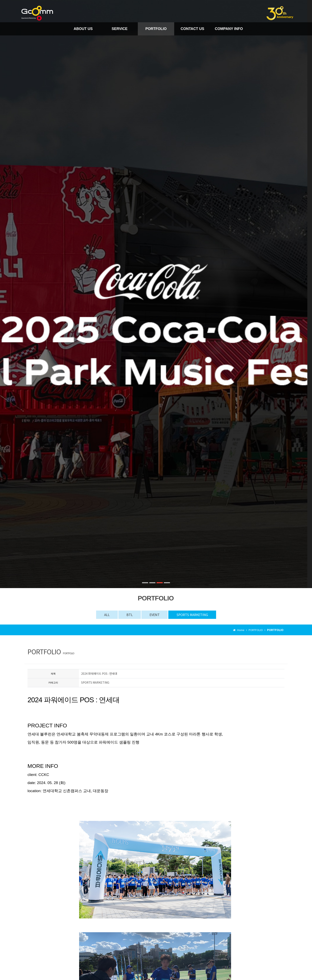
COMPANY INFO (229, 29)
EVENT (155, 615)
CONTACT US (193, 29)
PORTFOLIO (156, 29)
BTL (130, 615)
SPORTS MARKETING (192, 615)
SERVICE (120, 29)
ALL (107, 615)
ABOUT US (83, 29)
